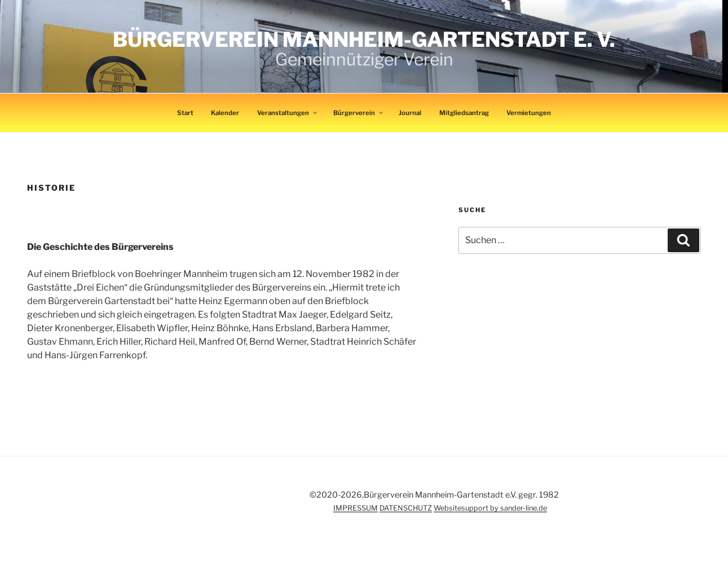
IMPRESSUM (356, 508)
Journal (410, 113)
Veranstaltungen (288, 113)
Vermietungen (529, 113)
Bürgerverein (359, 113)
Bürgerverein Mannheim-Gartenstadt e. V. (364, 39)
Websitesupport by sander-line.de (490, 508)
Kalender (225, 113)
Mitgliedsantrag (464, 113)
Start (185, 113)
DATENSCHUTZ (406, 508)
